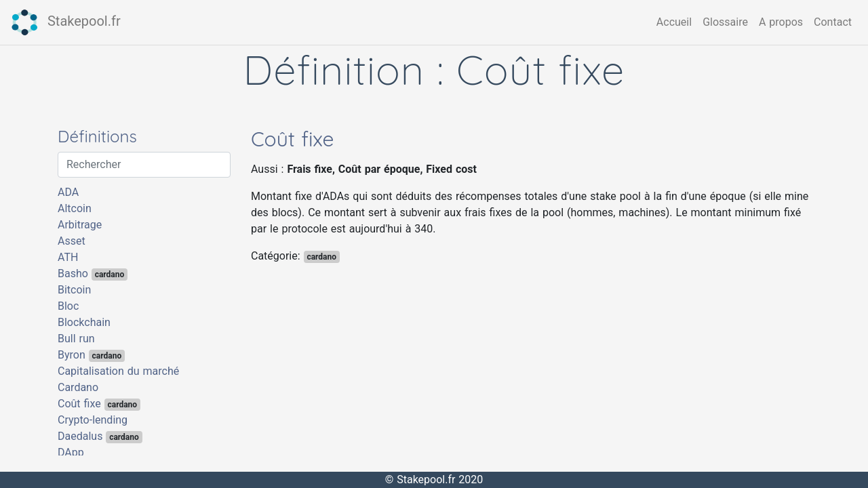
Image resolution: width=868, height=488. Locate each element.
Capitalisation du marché (118, 371)
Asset (72, 241)
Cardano (78, 387)
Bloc (68, 306)
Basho (93, 274)
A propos (781, 22)
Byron (91, 355)
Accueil (674, 22)
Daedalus (100, 436)
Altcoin (75, 208)
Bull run (76, 339)
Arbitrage (80, 225)
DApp (71, 452)
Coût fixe (99, 404)
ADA (68, 192)
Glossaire (725, 22)
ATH (68, 257)
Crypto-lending (93, 420)
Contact (833, 22)
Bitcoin (74, 290)
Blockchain (84, 322)
